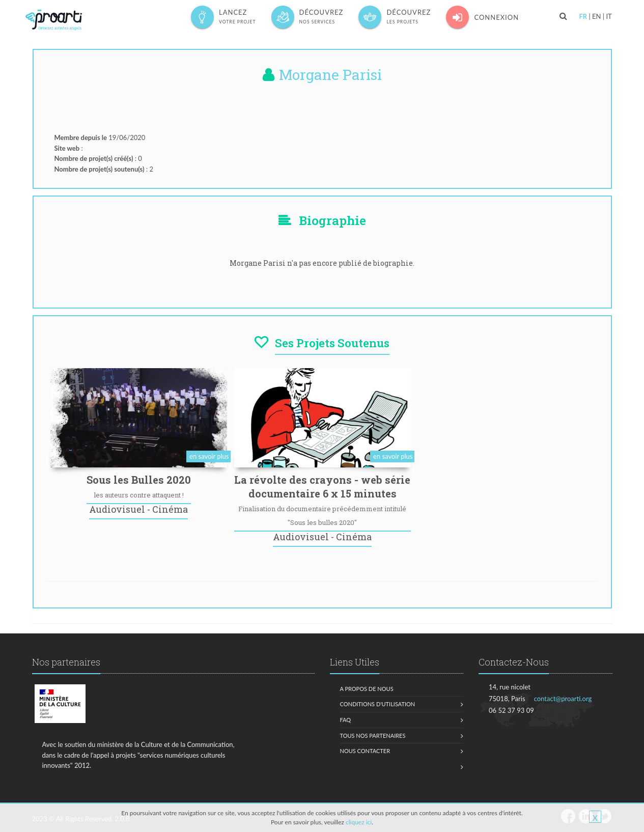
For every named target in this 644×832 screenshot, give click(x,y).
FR (583, 16)
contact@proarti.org (563, 699)
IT (609, 16)
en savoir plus (209, 456)
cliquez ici (359, 822)
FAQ (346, 720)
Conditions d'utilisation (378, 704)
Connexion (482, 17)
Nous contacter (365, 751)
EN (596, 16)
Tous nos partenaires (373, 736)
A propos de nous (367, 689)
